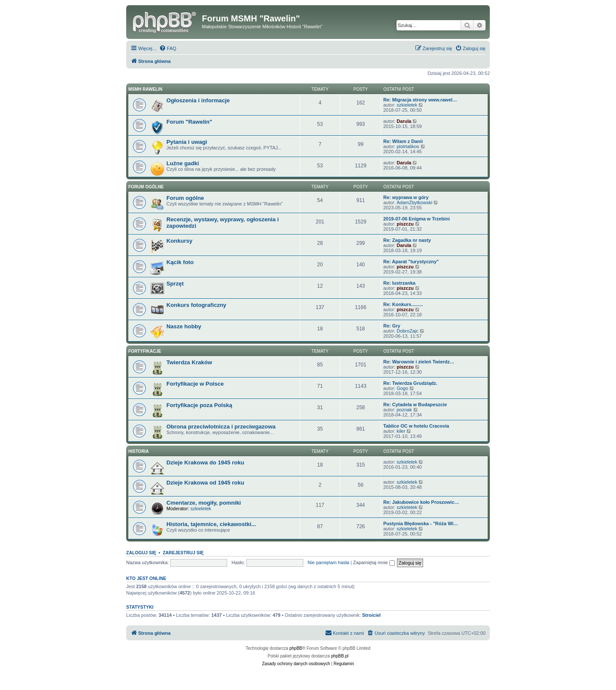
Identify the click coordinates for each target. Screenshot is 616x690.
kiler (401, 431)
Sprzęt (175, 284)
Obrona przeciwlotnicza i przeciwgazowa (221, 427)
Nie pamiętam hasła (328, 562)
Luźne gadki (183, 163)
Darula (404, 121)
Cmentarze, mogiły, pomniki (204, 503)
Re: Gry (392, 326)
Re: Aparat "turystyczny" (411, 262)
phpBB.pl (340, 656)
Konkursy (179, 241)
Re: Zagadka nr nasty (407, 240)
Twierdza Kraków (189, 362)
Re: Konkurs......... (403, 304)
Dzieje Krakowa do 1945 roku (205, 462)
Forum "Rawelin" (189, 122)
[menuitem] (168, 48)
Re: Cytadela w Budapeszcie (415, 404)
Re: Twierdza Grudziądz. (410, 383)
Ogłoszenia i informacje (198, 100)
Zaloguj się (141, 553)
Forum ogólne (146, 187)
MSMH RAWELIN (145, 89)
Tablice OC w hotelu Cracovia (416, 426)
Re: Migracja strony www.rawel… (420, 100)
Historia (139, 451)
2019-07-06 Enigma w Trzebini (416, 219)
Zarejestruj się (183, 553)
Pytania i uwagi (187, 142)
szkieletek (407, 105)
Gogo (402, 388)
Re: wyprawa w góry (406, 197)
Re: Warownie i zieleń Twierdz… (419, 362)
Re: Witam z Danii (403, 141)
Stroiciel (372, 615)
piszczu (405, 224)
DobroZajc (407, 331)
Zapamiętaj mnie (374, 562)
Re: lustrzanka (399, 283)
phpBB (296, 648)
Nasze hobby (184, 326)
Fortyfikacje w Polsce (195, 384)
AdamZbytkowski (414, 202)
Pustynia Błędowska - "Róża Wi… (421, 523)
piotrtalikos (408, 146)
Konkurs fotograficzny (196, 305)
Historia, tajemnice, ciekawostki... (211, 524)
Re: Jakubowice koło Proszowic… (421, 502)
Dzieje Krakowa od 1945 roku (205, 483)
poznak (404, 410)
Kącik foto (180, 262)
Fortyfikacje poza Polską (199, 405)
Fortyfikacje (145, 351)
